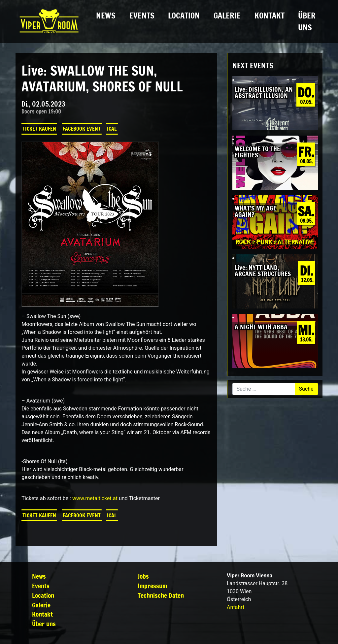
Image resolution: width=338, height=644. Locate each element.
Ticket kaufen (39, 129)
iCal (112, 129)
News (106, 16)
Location (184, 16)
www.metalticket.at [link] (95, 498)
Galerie (227, 16)
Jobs (143, 576)
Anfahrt (236, 607)
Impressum (152, 586)
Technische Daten (161, 595)
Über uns (307, 21)
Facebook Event (82, 129)
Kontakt (270, 16)
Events (142, 16)
